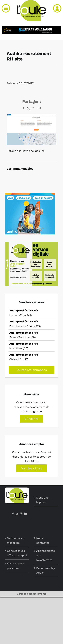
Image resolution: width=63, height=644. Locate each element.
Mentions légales (42, 500)
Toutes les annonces (32, 370)
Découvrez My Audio (46, 570)
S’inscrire (32, 419)
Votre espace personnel (16, 566)
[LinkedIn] (26, 514)
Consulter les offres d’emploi (17, 553)
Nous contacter (43, 540)
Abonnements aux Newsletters (46, 555)
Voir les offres (32, 468)
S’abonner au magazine (16, 540)
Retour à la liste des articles (26, 151)
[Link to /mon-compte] (57, 8)
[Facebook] (13, 514)
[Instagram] (21, 514)
